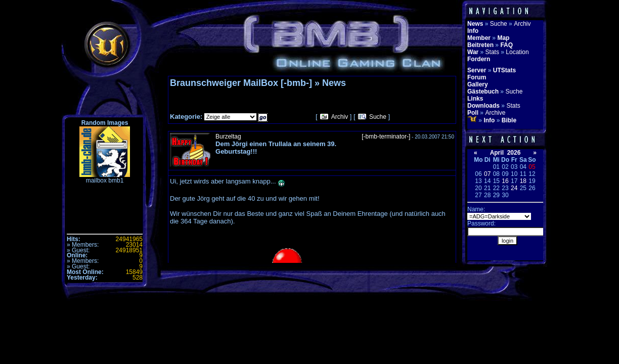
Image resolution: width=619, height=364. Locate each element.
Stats (492, 52)
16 (505, 181)
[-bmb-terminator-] (386, 136)
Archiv (340, 117)
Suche (378, 117)
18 (523, 181)
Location (517, 52)
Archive (495, 113)
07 (487, 174)
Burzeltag (228, 136)
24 (514, 188)
